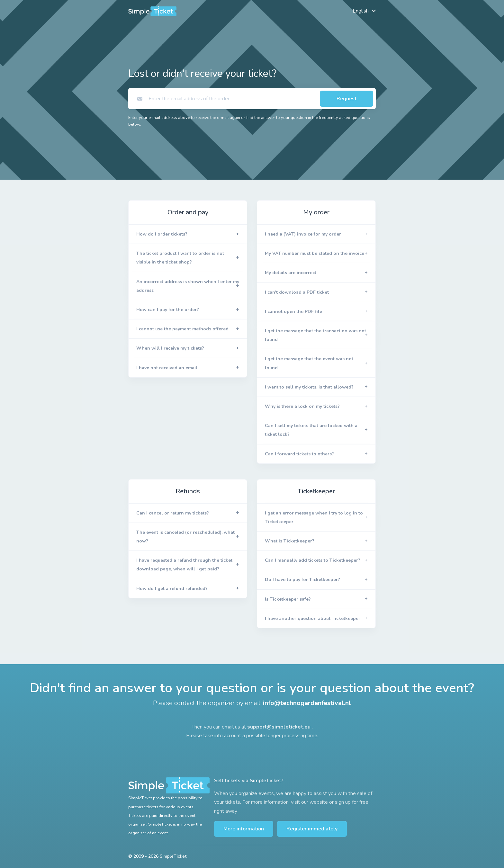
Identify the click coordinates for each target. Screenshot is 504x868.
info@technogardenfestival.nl (307, 703)
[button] (188, 234)
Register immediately (312, 829)
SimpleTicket (173, 856)
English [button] (361, 11)
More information (244, 829)
